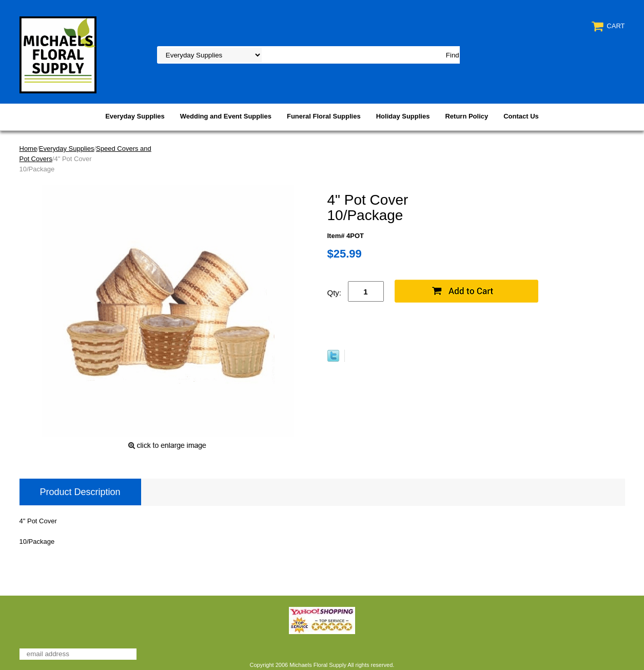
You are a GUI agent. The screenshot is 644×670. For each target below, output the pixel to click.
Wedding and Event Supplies (226, 116)
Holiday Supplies (403, 116)
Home (28, 149)
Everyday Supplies (135, 116)
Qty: (335, 293)
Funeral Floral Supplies (324, 116)
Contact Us (521, 116)
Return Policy (466, 116)
